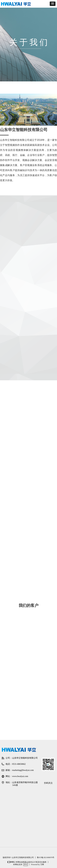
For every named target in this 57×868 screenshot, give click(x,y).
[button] (53, 4)
